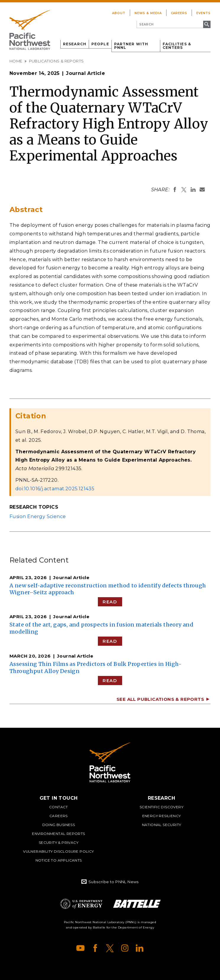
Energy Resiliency (162, 816)
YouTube (80, 948)
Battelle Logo (137, 904)
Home (16, 61)
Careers (179, 13)
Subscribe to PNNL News (114, 882)
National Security (162, 825)
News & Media (148, 13)
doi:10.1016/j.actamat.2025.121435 (55, 489)
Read (110, 602)
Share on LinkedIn (193, 189)
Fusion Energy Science (38, 516)
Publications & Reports (56, 61)
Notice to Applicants (59, 860)
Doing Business (59, 825)
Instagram (125, 948)
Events (203, 13)
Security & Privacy (59, 842)
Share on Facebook (175, 189)
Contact (59, 807)
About (119, 13)
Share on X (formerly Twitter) (184, 189)
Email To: (202, 189)
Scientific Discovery (161, 807)
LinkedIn (140, 948)
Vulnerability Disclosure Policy (58, 851)
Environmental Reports (58, 834)
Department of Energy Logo (81, 904)
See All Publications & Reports (160, 699)
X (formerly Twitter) (110, 948)
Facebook (95, 948)
